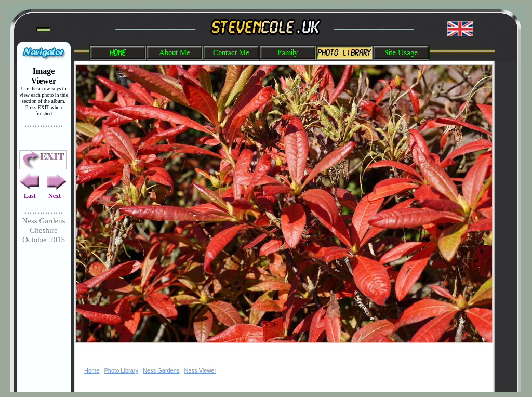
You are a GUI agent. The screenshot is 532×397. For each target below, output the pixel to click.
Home (92, 370)
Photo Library (121, 370)
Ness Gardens (161, 370)
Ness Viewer (201, 370)
